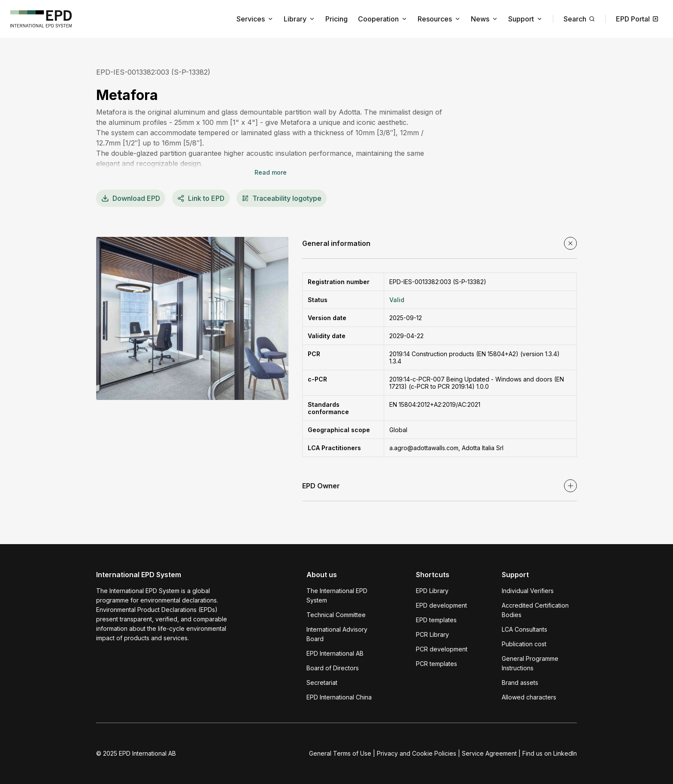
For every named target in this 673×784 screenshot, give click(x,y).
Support (525, 19)
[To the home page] (41, 19)
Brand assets (520, 683)
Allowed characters (529, 697)
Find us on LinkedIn (550, 753)
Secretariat (322, 683)
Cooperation (383, 19)
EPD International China (339, 697)
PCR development (442, 649)
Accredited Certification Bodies (535, 610)
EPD (131, 198)
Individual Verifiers (528, 591)
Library (299, 19)
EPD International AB (335, 653)
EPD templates (436, 620)
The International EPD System (337, 595)
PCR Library (432, 634)
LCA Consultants (524, 629)
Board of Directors (333, 668)
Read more (271, 172)
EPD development (441, 605)
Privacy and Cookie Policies (417, 753)
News (484, 19)
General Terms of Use (340, 753)
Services (255, 19)
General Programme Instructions (530, 663)
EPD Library (432, 591)
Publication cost (524, 644)
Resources (439, 19)
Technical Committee (336, 615)
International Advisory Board (337, 634)
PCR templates (437, 664)
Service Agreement (489, 753)
